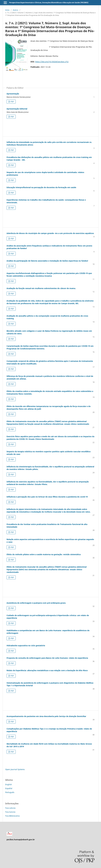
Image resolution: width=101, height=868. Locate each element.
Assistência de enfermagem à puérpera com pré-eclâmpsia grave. (36, 603)
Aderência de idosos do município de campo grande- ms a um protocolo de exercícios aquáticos (50, 233)
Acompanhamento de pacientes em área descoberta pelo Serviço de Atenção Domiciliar (46, 716)
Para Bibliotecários (12, 816)
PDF (12, 102)
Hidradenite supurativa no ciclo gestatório (26, 645)
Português (10, 792)
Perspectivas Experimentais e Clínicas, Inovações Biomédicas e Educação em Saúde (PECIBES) (49, 2)
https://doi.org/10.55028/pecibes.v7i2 (52, 62)
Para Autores (10, 812)
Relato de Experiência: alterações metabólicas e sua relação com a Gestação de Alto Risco (47, 670)
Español (9, 788)
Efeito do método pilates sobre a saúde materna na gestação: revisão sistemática (44, 554)
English (9, 784)
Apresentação (13, 94)
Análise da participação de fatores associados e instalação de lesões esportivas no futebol (47, 261)
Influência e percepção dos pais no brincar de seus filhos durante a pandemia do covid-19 (47, 497)
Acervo (15, 10)
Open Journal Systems (15, 769)
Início (7, 10)
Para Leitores (10, 808)
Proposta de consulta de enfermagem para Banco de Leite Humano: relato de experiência (47, 658)
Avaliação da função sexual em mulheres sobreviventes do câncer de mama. (41, 288)
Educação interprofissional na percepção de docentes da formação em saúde (41, 187)
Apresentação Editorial (17, 109)
